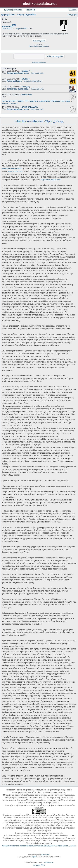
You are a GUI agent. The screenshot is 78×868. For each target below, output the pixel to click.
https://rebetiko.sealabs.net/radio (39, 46)
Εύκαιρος (26, 87)
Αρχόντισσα (7, 26)
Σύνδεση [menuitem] (73, 10)
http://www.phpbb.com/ (51, 180)
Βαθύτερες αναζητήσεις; (39, 62)
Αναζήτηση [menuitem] (72, 15)
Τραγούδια (30, 10)
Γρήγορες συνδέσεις (13, 10)
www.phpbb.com (15, 171)
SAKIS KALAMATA (30, 107)
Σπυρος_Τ (26, 71)
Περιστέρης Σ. (7, 29)
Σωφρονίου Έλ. (21, 29)
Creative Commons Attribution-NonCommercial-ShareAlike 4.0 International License (39, 846)
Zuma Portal (45, 855)
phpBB (34, 857)
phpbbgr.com (49, 862)
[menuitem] (37, 865)
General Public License (12, 169)
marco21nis (27, 95)
